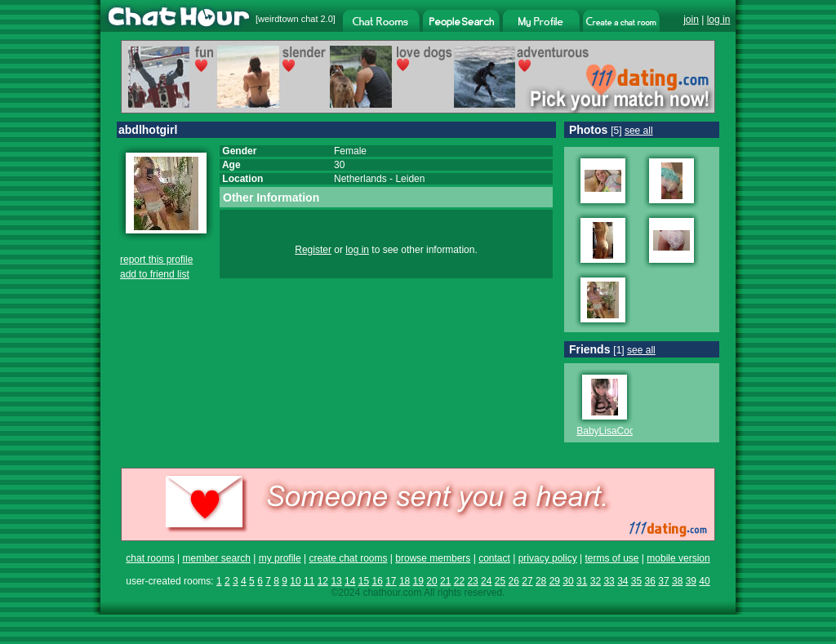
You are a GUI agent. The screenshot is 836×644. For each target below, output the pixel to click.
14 (350, 581)
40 (704, 581)
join (691, 20)
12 (323, 581)
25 (500, 581)
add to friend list (155, 274)
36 (650, 581)
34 (623, 581)
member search (216, 558)
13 (336, 581)
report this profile (156, 260)
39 (691, 581)
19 (418, 581)
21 (445, 581)
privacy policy (548, 558)
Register (313, 250)
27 (527, 581)
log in (719, 20)
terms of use (611, 558)
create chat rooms (348, 558)
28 (541, 581)
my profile (280, 558)
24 (486, 581)
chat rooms (150, 558)
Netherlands (360, 179)
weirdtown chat (288, 19)
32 (596, 581)
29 (555, 581)
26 (514, 581)
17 (391, 581)
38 (677, 581)
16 (377, 581)
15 (364, 581)
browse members (433, 558)
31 (582, 581)
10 (295, 581)
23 (472, 581)
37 (663, 581)
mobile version (678, 558)
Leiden (410, 179)
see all (639, 131)
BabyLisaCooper (613, 431)
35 (636, 581)
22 (459, 581)
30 (568, 581)
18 (405, 581)
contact (494, 558)
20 (431, 581)
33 (609, 581)
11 (309, 581)
